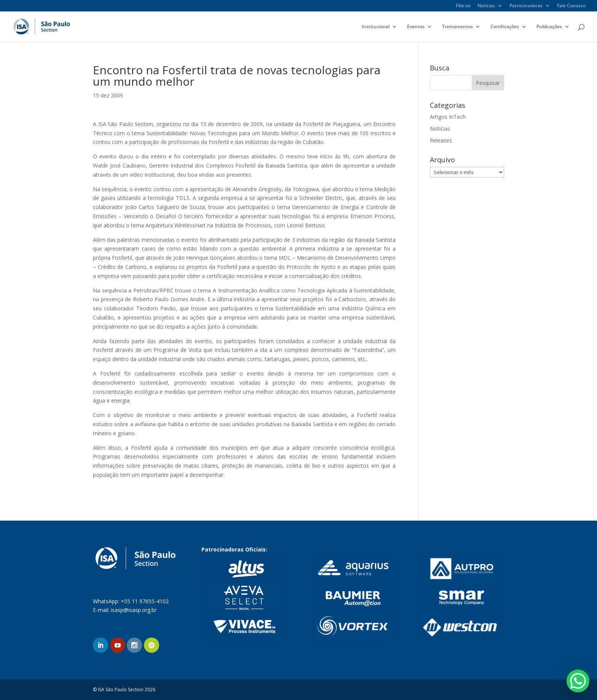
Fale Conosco (571, 6)
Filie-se (463, 6)
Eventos (416, 27)
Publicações (549, 27)
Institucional (376, 27)
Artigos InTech (448, 117)
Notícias (486, 6)
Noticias (440, 129)
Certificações (505, 27)
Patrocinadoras (526, 6)
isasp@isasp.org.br (134, 610)
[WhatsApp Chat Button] (578, 681)
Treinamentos (457, 27)
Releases (441, 140)
